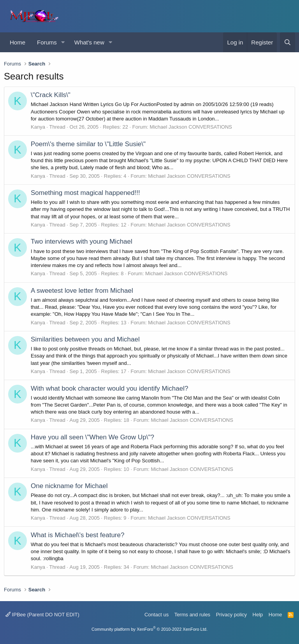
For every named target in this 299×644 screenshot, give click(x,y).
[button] (63, 42)
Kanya (38, 127)
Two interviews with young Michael (82, 241)
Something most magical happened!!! (85, 193)
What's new (89, 42)
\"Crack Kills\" (51, 95)
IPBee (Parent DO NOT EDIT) (42, 615)
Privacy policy (231, 615)
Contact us (157, 615)
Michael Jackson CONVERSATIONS (191, 127)
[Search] (288, 42)
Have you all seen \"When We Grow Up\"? (92, 437)
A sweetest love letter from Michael (82, 291)
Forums (47, 42)
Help (258, 615)
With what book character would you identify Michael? (109, 388)
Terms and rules (192, 615)
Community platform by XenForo (149, 629)
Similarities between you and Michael (85, 339)
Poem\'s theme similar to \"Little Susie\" (88, 144)
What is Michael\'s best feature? (77, 535)
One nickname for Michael (69, 486)
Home (18, 42)
